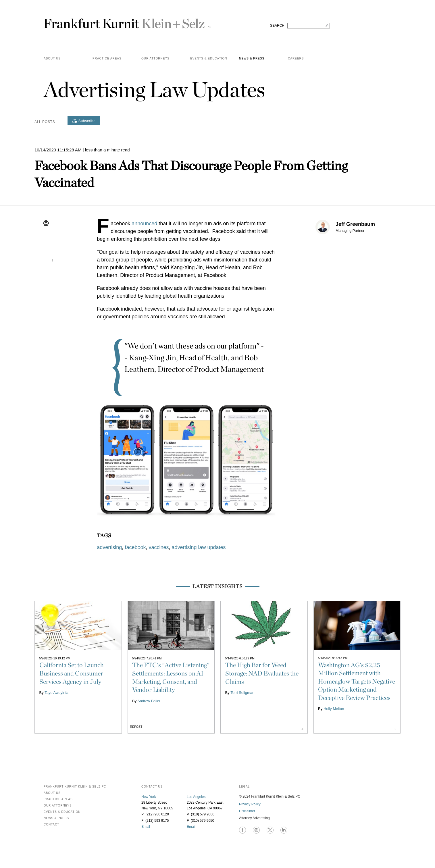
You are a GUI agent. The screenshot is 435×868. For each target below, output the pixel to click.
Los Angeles (196, 797)
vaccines (159, 547)
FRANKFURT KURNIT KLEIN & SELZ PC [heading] (75, 787)
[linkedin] (46, 257)
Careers (296, 59)
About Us (52, 59)
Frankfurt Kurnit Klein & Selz (127, 21)
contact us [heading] (152, 787)
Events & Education (209, 59)
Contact (52, 825)
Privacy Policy (250, 804)
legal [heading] (244, 787)
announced (144, 224)
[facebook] (46, 274)
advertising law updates (199, 547)
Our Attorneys (155, 59)
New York (149, 797)
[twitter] (46, 240)
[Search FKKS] (309, 26)
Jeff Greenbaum (355, 224)
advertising (109, 547)
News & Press (252, 59)
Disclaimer (247, 811)
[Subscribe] (84, 121)
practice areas (107, 59)
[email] (46, 224)
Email (146, 827)
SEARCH (277, 26)
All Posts (45, 122)
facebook (135, 547)
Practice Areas (58, 799)
